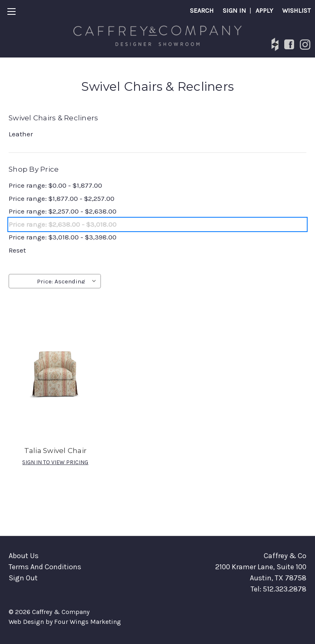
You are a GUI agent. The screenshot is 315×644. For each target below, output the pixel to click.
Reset (17, 250)
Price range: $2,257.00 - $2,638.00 (63, 211)
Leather (21, 134)
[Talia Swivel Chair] (55, 370)
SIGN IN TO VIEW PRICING (55, 462)
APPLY (264, 10)
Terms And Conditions (45, 567)
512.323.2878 (285, 589)
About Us (24, 556)
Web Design (26, 622)
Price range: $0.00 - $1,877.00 (55, 185)
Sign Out (23, 578)
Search (202, 10)
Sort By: (23, 282)
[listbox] (68, 281)
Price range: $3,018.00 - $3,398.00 (63, 237)
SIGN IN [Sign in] (234, 10)
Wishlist (296, 10)
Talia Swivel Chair (56, 451)
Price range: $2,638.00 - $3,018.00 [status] (63, 224)
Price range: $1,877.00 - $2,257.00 (62, 198)
